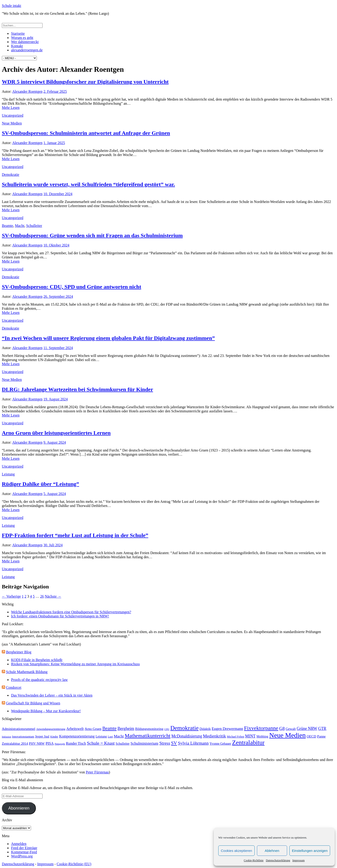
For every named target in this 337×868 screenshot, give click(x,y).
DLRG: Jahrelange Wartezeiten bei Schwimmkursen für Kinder (77, 389)
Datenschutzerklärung (278, 860)
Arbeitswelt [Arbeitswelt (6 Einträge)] (75, 729)
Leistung (8, 474)
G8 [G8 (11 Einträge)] (282, 728)
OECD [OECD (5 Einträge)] (311, 736)
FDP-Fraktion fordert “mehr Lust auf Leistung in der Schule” (75, 535)
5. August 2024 (55, 494)
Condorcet (14, 687)
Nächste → (53, 596)
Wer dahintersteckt (25, 42)
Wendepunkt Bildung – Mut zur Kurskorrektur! (46, 711)
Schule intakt (12, 6)
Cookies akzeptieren (236, 851)
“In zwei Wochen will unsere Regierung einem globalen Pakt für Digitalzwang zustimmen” (108, 338)
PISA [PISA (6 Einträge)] (50, 743)
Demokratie (11, 175)
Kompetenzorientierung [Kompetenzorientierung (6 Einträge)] (77, 736)
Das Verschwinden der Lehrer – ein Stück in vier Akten (52, 695)
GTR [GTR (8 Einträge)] (322, 729)
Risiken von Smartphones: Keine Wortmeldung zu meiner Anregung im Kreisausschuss (75, 664)
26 (42, 596)
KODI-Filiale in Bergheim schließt (37, 660)
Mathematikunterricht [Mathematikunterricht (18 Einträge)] (148, 736)
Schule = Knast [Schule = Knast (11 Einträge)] (101, 743)
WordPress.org (22, 856)
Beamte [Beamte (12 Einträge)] (109, 728)
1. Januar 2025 (54, 143)
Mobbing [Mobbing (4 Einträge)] (262, 736)
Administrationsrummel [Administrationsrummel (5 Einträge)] (19, 729)
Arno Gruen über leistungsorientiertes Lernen (56, 433)
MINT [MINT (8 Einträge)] (250, 736)
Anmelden (19, 844)
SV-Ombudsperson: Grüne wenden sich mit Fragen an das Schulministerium (92, 235)
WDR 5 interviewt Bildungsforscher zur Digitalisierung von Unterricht (85, 82)
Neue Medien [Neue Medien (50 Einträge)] (287, 735)
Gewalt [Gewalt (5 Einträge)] (291, 729)
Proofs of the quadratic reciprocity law (39, 680)
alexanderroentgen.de (27, 50)
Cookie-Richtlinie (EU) (74, 864)
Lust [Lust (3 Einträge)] (110, 737)
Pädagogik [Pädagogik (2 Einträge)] (60, 744)
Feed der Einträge (24, 848)
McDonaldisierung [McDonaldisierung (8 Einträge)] (187, 736)
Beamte (7, 226)
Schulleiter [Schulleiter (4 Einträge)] (123, 744)
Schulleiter (34, 226)
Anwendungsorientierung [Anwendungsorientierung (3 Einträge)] (51, 729)
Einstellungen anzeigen (310, 851)
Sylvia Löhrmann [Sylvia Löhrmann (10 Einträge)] (193, 743)
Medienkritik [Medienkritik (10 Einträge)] (214, 736)
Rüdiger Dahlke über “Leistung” (40, 484)
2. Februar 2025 (55, 91)
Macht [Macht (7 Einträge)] (119, 736)
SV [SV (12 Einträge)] (174, 743)
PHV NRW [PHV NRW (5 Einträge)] (37, 743)
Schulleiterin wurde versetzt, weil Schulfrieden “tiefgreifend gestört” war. (88, 184)
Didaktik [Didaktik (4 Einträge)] (205, 729)
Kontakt (17, 46)
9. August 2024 (55, 442)
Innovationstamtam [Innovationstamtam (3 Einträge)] (23, 737)
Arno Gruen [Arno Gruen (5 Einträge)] (93, 729)
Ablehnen (272, 851)
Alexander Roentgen (27, 91)
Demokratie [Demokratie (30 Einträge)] (185, 728)
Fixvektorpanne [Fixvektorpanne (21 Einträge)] (261, 728)
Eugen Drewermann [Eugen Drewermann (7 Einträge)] (227, 729)
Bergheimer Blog (19, 652)
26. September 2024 (58, 297)
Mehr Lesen (11, 108)
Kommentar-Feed (24, 852)
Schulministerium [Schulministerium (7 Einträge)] (144, 743)
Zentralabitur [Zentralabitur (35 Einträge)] (248, 743)
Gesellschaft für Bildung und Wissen (33, 703)
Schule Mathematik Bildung (27, 672)
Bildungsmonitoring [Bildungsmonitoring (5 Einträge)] (149, 729)
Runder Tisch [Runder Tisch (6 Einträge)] (76, 743)
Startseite (18, 33)
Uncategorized (13, 115)
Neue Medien (12, 123)
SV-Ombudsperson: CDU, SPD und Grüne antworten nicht (72, 287)
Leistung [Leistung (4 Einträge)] (101, 736)
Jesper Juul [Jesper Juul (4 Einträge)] (42, 736)
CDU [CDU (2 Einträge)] (167, 729)
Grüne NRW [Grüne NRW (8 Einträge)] (307, 729)
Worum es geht (22, 38)
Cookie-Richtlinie (254, 860)
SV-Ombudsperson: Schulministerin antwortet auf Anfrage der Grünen (86, 133)
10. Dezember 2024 (58, 194)
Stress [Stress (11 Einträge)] (165, 743)
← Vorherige (11, 596)
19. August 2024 (56, 399)
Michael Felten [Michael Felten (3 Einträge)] (235, 737)
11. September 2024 (58, 348)
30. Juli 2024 (53, 545)
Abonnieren (19, 808)
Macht (20, 226)
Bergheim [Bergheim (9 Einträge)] (126, 728)
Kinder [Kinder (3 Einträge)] (54, 737)
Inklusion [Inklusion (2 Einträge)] (6, 737)
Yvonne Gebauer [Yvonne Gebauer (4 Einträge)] (220, 744)
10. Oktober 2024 (56, 245)
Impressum (298, 860)
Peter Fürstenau (97, 772)
